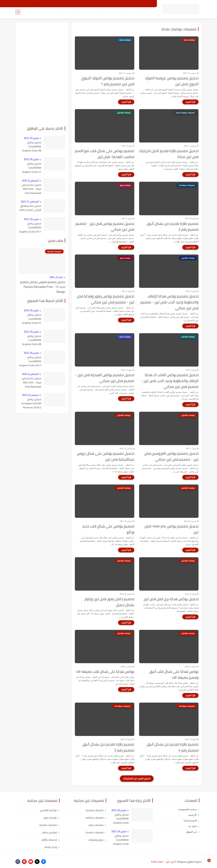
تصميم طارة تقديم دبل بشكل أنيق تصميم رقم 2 (173, 227)
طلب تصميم (113, 4)
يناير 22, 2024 (56, 277)
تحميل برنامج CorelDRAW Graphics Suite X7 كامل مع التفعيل (32, 168)
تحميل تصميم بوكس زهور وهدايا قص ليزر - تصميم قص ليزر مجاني (106, 299)
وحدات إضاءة (51, 847)
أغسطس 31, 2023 (30, 202)
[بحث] (18, 13)
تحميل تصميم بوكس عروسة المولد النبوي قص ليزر (172, 81)
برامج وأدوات (146, 13)
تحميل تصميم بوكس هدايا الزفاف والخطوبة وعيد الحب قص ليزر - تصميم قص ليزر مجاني (169, 302)
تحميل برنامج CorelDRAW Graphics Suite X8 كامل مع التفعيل (32, 147)
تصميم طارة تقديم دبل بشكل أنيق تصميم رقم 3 (108, 747)
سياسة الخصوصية (188, 809)
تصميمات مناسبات (54, 13)
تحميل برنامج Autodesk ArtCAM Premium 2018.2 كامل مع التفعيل (31, 404)
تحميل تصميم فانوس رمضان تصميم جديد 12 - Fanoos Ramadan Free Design (43, 287)
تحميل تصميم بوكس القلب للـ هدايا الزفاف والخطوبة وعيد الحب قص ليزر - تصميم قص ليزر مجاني (170, 381)
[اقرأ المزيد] (190, 102)
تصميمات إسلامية (95, 810)
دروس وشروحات (124, 13)
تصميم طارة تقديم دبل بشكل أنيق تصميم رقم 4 (173, 747)
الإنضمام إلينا (97, 4)
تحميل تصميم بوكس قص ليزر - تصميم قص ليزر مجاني (105, 227)
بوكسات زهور (50, 818)
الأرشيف (83, 4)
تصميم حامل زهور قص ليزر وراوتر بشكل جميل (109, 602)
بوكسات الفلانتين (48, 810)
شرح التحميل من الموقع (64, 4)
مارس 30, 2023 (31, 159)
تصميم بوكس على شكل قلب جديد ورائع (108, 529)
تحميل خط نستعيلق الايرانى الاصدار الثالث (30, 208)
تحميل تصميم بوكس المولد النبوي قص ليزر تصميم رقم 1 (108, 81)
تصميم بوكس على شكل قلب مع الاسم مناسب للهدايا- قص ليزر (105, 154)
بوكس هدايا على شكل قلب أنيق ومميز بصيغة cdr (174, 675)
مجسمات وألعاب (49, 840)
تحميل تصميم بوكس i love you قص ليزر (171, 529)
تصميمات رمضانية (95, 818)
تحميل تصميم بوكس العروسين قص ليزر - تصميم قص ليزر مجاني (171, 456)
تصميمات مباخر (96, 825)
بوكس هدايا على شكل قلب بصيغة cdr (105, 672)
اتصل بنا (126, 4)
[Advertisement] (42, 74)
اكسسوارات (78, 13)
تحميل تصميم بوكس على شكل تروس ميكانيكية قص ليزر (106, 456)
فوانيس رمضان (49, 832)
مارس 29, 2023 (31, 138)
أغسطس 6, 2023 (30, 181)
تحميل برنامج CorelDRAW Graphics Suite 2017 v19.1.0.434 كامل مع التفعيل (30, 228)
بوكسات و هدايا (99, 13)
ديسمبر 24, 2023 (30, 395)
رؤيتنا (137, 4)
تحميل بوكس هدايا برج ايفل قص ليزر (171, 599)
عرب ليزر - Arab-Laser (163, 862)
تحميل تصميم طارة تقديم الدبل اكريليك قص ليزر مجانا (169, 154)
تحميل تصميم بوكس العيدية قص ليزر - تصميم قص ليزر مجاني (105, 378)
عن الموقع (148, 4)
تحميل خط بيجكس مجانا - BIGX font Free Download (31, 189)
